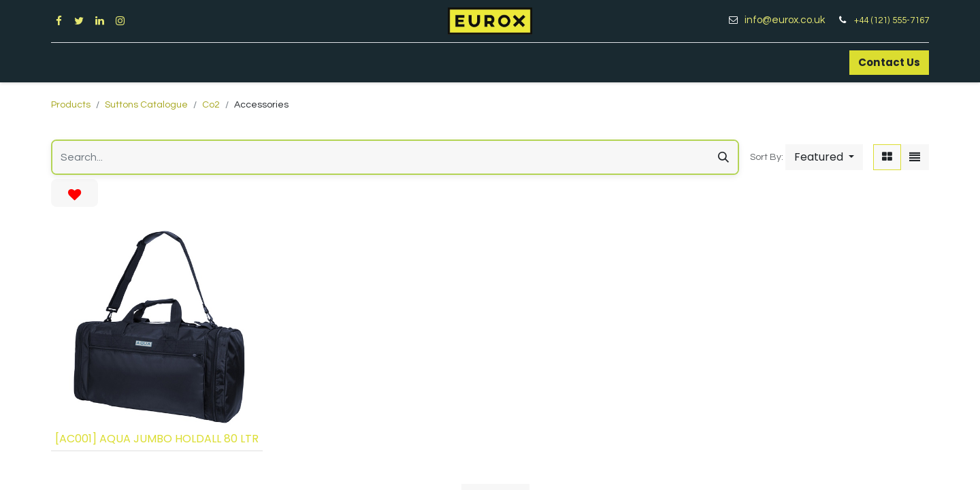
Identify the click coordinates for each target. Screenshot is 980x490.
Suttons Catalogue (146, 105)
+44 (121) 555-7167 (892, 20)
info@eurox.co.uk (790, 20)
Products (71, 105)
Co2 (211, 105)
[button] (824, 157)
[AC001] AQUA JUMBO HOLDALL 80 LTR (157, 439)
